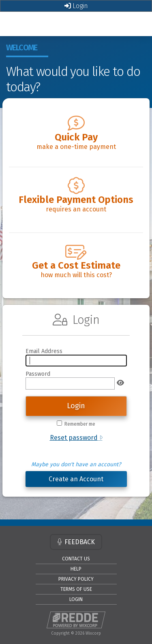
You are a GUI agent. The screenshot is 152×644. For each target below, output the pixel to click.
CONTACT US (76, 559)
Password (38, 374)
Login (76, 6)
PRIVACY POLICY (76, 579)
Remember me (80, 424)
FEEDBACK (76, 542)
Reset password (74, 438)
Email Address (44, 351)
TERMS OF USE (76, 589)
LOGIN (76, 599)
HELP (76, 569)
